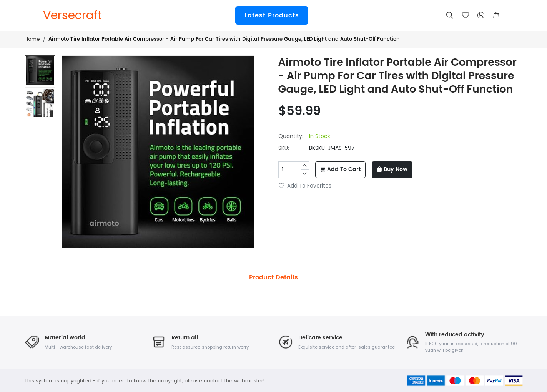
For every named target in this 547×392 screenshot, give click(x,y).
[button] (496, 15)
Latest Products (272, 15)
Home (32, 39)
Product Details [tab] (273, 277)
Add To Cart (340, 169)
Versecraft (72, 15)
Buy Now (392, 169)
